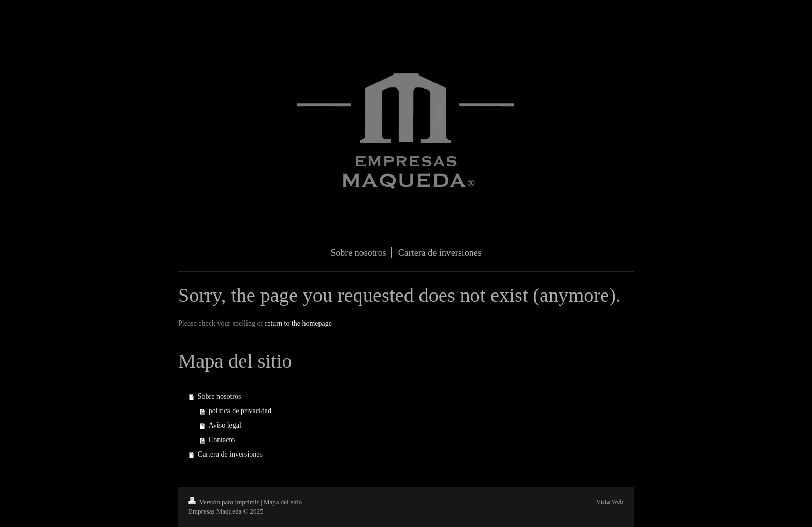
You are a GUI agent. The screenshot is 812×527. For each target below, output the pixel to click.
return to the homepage (299, 323)
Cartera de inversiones (230, 454)
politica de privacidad (240, 411)
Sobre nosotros (220, 396)
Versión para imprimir (224, 502)
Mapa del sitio (283, 502)
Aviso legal (225, 425)
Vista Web (610, 501)
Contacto (222, 440)
